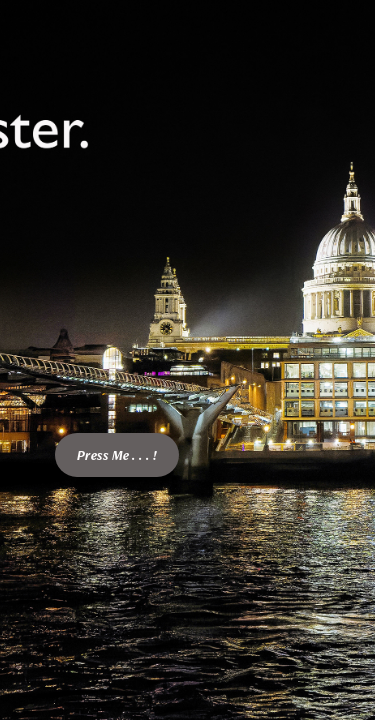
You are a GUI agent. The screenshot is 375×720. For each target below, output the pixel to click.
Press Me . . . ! (117, 455)
